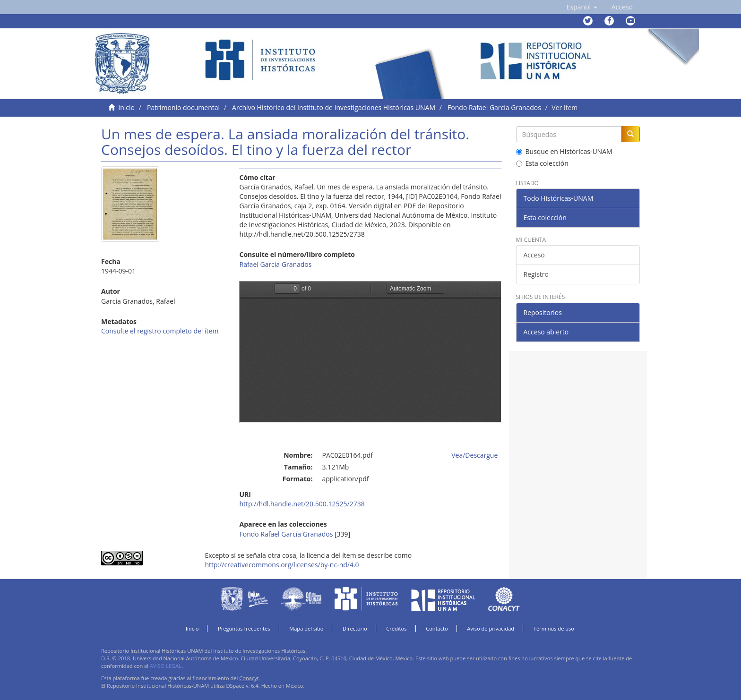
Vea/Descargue (474, 455)
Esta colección (542, 163)
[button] (582, 7)
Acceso (534, 255)
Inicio (126, 107)
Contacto (437, 628)
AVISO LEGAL (166, 666)
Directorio (355, 628)
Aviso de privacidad (491, 628)
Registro (536, 274)
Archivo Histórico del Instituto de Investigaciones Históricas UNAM (334, 107)
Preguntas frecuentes (244, 628)
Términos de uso (554, 628)
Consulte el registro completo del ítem (160, 331)
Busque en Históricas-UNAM (564, 151)
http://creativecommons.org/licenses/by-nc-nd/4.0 (282, 565)
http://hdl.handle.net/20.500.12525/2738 (302, 504)
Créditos (396, 628)
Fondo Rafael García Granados (494, 107)
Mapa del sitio (306, 628)
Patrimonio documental (183, 107)
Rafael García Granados (275, 264)
